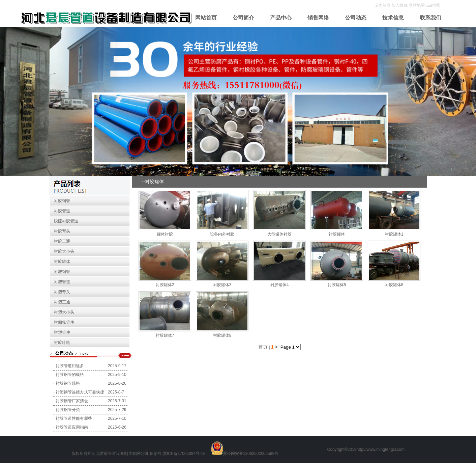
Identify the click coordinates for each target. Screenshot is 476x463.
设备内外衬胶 (222, 234)
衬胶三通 (62, 241)
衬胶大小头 (64, 251)
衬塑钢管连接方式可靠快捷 (80, 392)
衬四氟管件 (64, 322)
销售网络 (318, 18)
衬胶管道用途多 (70, 366)
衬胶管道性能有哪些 (74, 418)
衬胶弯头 (62, 231)
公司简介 (243, 18)
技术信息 (393, 18)
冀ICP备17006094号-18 (184, 454)
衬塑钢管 (62, 272)
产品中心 (281, 18)
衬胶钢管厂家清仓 (72, 401)
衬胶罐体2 (165, 285)
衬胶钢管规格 (68, 383)
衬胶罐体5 (337, 285)
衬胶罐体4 (280, 285)
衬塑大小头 (64, 312)
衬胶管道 (62, 211)
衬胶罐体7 (165, 335)
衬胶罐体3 (222, 285)
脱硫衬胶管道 (66, 221)
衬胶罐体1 (394, 234)
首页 (263, 347)
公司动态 (356, 18)
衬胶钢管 (62, 201)
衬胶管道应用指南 (72, 427)
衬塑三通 (62, 302)
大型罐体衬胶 (279, 234)
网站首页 (206, 18)
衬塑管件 (62, 332)
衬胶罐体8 (222, 335)
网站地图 (417, 5)
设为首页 (383, 5)
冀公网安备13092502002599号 (251, 454)
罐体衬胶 (165, 234)
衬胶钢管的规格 (70, 375)
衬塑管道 (62, 282)
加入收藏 (400, 5)
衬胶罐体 (62, 262)
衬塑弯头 (62, 292)
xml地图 (433, 5)
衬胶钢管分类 (68, 410)
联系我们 (430, 18)
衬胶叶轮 (62, 343)
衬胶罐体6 (394, 285)
